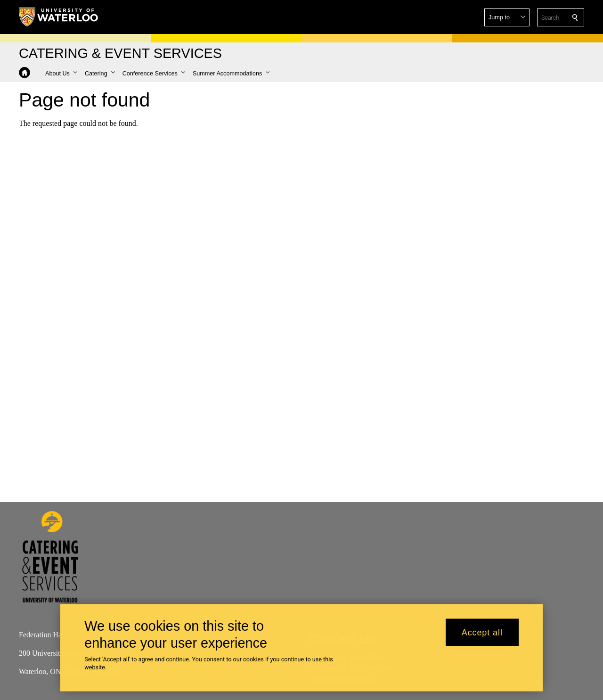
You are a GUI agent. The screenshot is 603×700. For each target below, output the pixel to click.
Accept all (482, 635)
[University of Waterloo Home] (59, 17)
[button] (507, 17)
